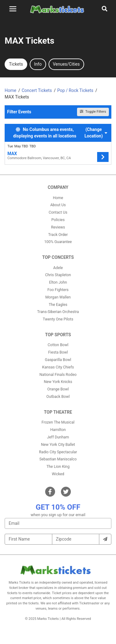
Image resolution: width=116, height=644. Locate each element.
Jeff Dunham (58, 437)
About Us (58, 205)
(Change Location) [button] (96, 133)
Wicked (58, 474)
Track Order (58, 235)
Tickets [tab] (16, 64)
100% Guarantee (58, 242)
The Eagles (58, 305)
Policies (58, 220)
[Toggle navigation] (13, 9)
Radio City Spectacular (58, 452)
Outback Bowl (58, 397)
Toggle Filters (93, 112)
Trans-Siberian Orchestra (58, 312)
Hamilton (58, 430)
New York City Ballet (58, 445)
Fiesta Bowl (58, 352)
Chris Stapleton (58, 275)
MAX (12, 154)
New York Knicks (58, 382)
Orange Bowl (58, 389)
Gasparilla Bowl (58, 360)
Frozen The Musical (58, 422)
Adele (58, 268)
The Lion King (58, 467)
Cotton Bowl (58, 345)
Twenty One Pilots (58, 319)
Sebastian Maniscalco (58, 459)
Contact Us (58, 212)
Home (58, 198)
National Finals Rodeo (58, 375)
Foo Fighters (58, 290)
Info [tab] (38, 64)
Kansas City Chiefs (58, 367)
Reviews (58, 227)
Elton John (58, 282)
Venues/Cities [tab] (66, 64)
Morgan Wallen (58, 297)
